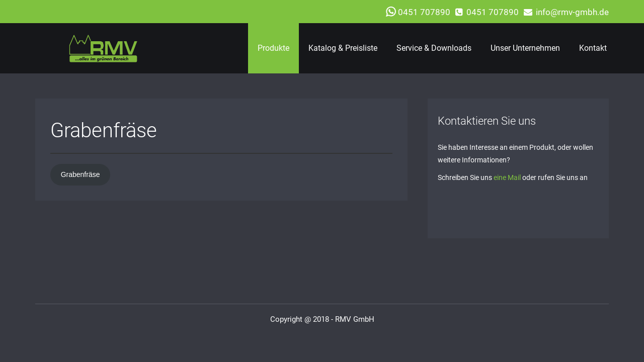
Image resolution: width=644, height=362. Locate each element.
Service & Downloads (434, 48)
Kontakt (593, 48)
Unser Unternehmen (525, 48)
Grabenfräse (80, 174)
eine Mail (507, 177)
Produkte (273, 48)
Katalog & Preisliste (343, 48)
